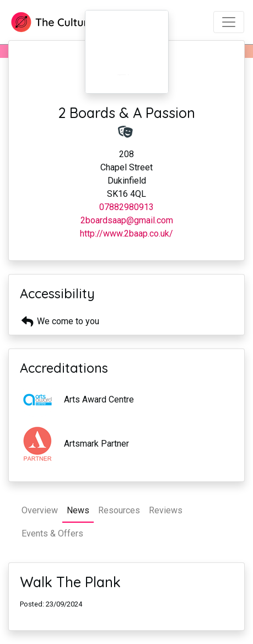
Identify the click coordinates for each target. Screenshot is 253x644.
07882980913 (126, 207)
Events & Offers (52, 533)
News (78, 510)
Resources (119, 510)
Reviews (166, 510)
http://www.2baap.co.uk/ (126, 234)
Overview (40, 510)
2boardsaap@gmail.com (127, 220)
